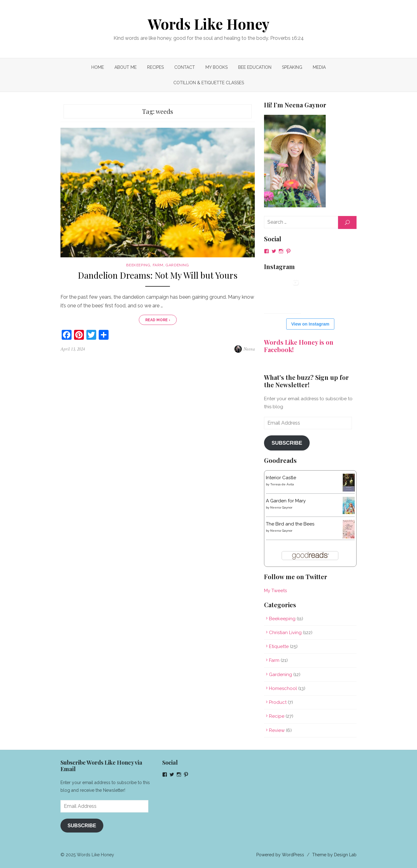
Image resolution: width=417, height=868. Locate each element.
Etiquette (279, 646)
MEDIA (319, 67)
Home (98, 67)
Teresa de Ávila (282, 484)
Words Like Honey (209, 24)
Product (278, 702)
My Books (217, 67)
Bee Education (255, 67)
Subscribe (287, 443)
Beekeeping (138, 265)
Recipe (277, 716)
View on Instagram (310, 324)
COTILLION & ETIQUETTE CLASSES (209, 83)
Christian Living (285, 633)
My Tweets (275, 591)
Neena (249, 349)
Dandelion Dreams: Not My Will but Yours (158, 275)
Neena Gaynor (281, 507)
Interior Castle (281, 478)
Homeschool (283, 688)
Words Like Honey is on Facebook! (299, 346)
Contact (185, 67)
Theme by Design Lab (334, 855)
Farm (158, 265)
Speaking (292, 67)
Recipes (155, 67)
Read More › (158, 320)
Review (277, 730)
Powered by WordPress (280, 855)
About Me (126, 67)
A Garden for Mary (286, 501)
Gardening (177, 265)
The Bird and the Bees (290, 524)
